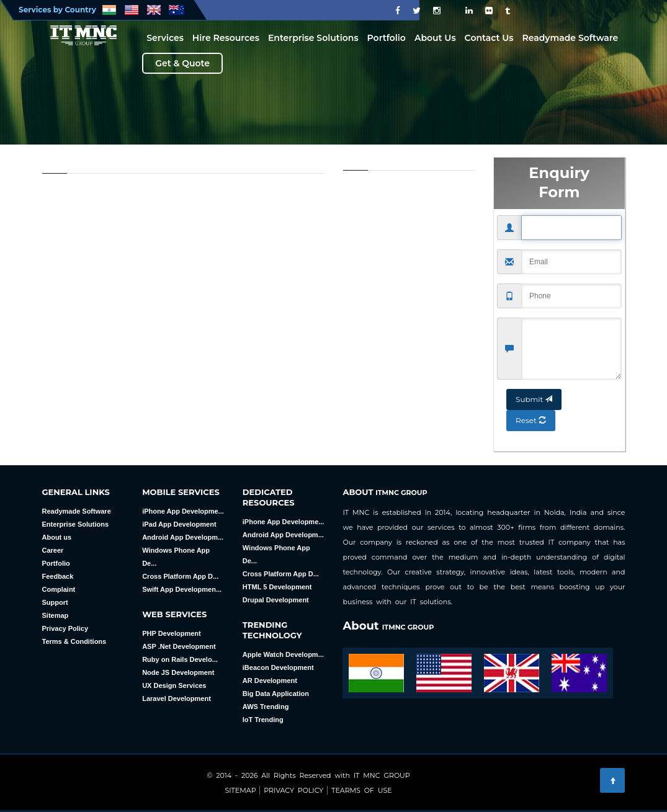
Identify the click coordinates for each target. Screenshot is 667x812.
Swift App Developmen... (182, 589)
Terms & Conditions (74, 641)
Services (165, 38)
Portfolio (387, 38)
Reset (531, 411)
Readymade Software (570, 38)
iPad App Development (179, 524)
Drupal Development (276, 600)
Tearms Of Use (360, 790)
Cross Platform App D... (180, 576)
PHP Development (172, 633)
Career (53, 550)
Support (55, 602)
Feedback (58, 576)
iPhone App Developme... (183, 511)
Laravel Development (177, 698)
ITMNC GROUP (401, 493)
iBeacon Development (278, 667)
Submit (534, 390)
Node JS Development (178, 672)
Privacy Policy (65, 628)
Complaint (59, 589)
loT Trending (263, 720)
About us (57, 537)
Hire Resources (226, 38)
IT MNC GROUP (382, 775)
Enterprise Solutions (313, 38)
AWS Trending (266, 707)
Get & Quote (182, 63)
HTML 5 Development (277, 587)
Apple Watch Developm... (283, 654)
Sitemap (56, 615)
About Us (435, 38)
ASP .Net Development (179, 646)
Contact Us (489, 38)
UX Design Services (174, 685)
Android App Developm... (183, 537)
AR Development (270, 680)
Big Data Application (276, 694)
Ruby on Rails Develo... (180, 659)
